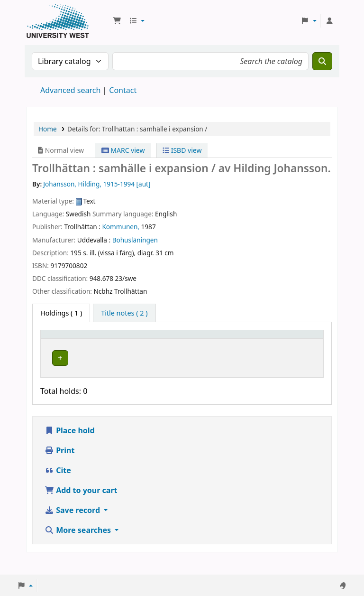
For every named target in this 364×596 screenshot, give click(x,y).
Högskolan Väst (117, 366)
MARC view (123, 150)
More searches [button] (79, 545)
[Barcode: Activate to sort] (294, 344)
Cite (58, 485)
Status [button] (239, 348)
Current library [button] (117, 348)
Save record (73, 525)
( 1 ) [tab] (61, 313)
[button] (117, 21)
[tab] (124, 313)
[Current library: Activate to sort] (122, 344)
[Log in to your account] (329, 21)
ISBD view (182, 150)
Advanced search (70, 90)
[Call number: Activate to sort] (191, 344)
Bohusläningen (135, 240)
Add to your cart (81, 505)
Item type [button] (53, 343)
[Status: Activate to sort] (245, 344)
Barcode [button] (282, 348)
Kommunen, (121, 227)
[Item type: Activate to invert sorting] (64, 344)
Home (48, 129)
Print (59, 466)
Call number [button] (181, 348)
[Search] (322, 61)
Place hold (70, 446)
